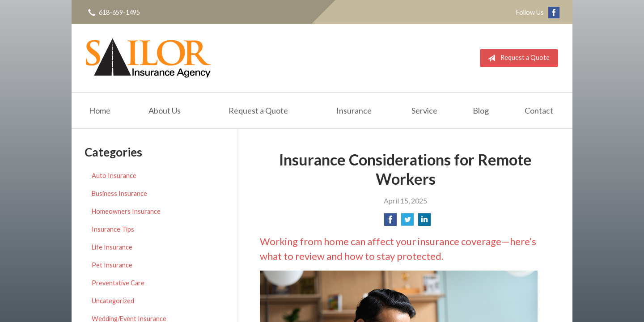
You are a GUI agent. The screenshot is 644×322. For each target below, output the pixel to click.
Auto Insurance (114, 176)
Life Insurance (112, 247)
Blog (481, 110)
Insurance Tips (113, 229)
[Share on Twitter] (407, 222)
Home (100, 110)
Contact (539, 110)
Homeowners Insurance (126, 211)
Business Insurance (119, 193)
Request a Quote (517, 58)
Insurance (354, 110)
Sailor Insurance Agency (148, 58)
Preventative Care (118, 283)
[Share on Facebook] (390, 222)
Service (424, 110)
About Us (165, 110)
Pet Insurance (112, 265)
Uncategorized (113, 301)
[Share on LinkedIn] (424, 222)
